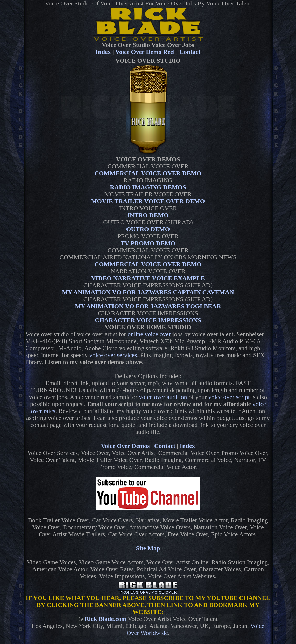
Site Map (148, 548)
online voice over (149, 334)
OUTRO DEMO (148, 229)
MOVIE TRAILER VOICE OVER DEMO (148, 201)
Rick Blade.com (105, 619)
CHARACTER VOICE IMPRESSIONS (148, 320)
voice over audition (163, 397)
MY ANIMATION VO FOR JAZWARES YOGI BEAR (148, 306)
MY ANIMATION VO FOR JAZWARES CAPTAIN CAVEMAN (148, 292)
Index (103, 52)
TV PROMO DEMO (148, 243)
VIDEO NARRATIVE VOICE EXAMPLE (148, 278)
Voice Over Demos (125, 446)
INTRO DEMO (148, 215)
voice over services (113, 355)
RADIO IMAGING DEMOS (148, 187)
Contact (190, 52)
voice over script (229, 397)
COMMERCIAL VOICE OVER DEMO (148, 173)
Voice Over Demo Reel (145, 52)
